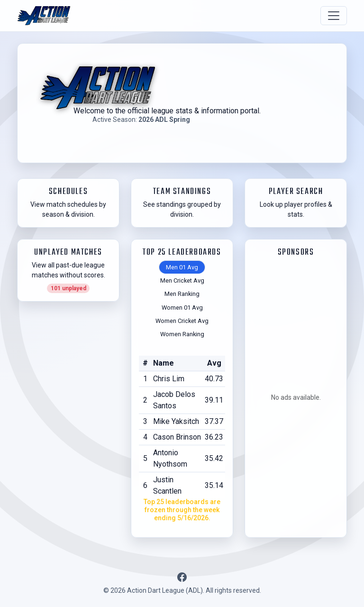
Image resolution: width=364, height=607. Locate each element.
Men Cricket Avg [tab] (182, 281)
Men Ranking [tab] (182, 294)
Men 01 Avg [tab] (182, 267)
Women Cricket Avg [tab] (182, 321)
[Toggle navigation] (334, 16)
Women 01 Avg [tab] (182, 308)
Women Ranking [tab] (182, 334)
